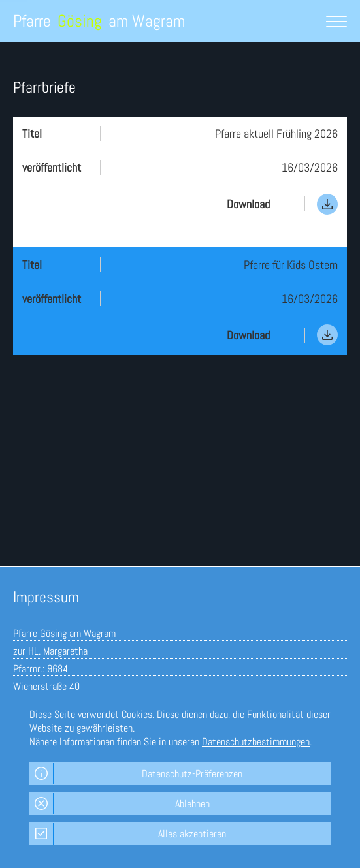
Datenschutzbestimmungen (256, 742)
